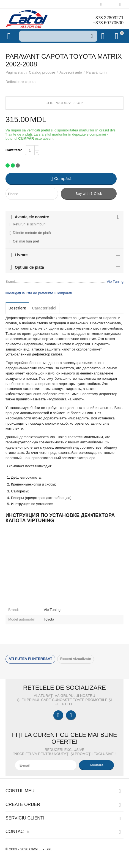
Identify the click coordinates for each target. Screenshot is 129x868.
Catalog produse (42, 72)
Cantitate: (14, 150)
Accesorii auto (71, 72)
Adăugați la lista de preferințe (29, 293)
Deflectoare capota (20, 82)
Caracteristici (44, 308)
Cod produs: (58, 103)
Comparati (63, 293)
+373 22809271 (108, 18)
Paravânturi (96, 72)
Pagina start (15, 72)
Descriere (17, 308)
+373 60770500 (108, 23)
